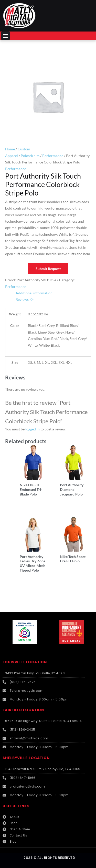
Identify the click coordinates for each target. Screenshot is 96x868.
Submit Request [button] (48, 269)
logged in (33, 429)
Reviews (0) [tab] (25, 299)
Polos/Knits (30, 156)
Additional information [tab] (34, 293)
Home (10, 149)
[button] (6, 36)
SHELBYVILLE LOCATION (26, 758)
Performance (53, 156)
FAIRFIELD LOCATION (23, 710)
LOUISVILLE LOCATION (25, 662)
